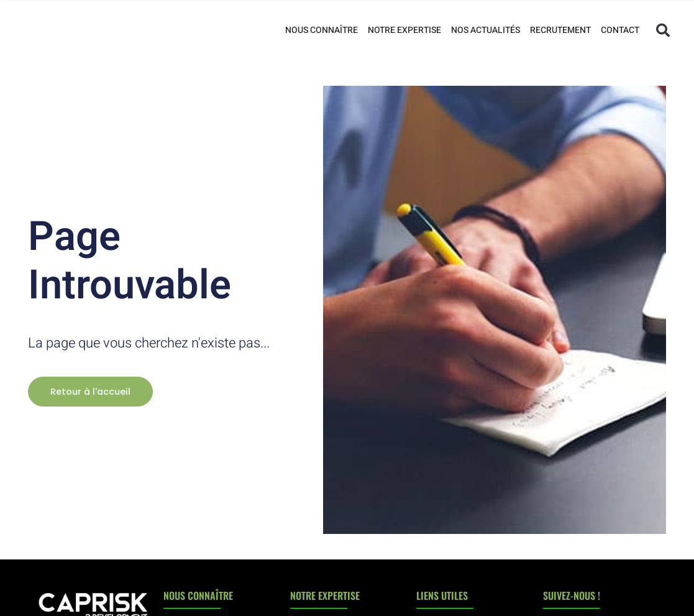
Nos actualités (486, 30)
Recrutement (560, 30)
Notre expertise (404, 30)
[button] (663, 30)
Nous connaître (322, 30)
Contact (620, 30)
